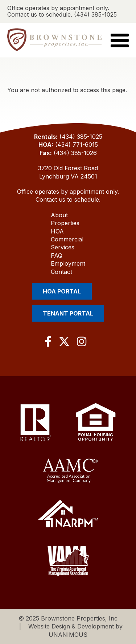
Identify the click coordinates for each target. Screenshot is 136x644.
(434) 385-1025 (81, 137)
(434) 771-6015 (77, 145)
